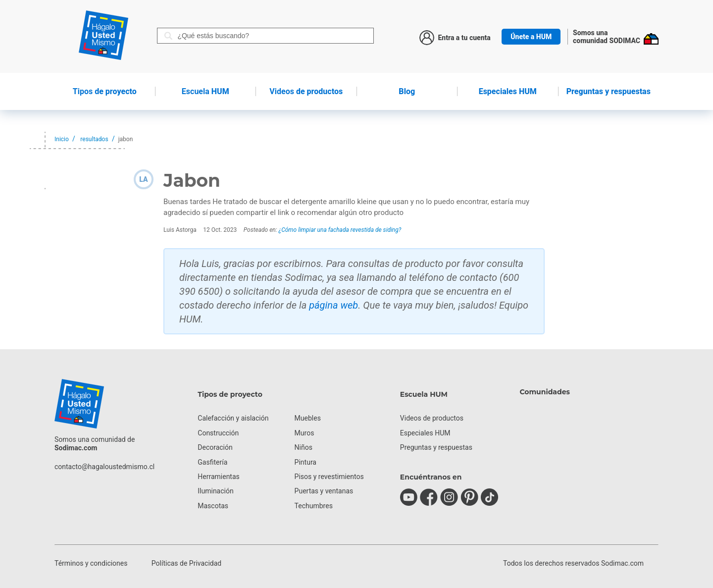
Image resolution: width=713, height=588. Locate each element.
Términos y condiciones (91, 563)
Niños (304, 447)
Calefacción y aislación (233, 418)
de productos (306, 91)
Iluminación (215, 491)
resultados (94, 139)
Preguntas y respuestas (609, 91)
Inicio (62, 139)
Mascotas (213, 506)
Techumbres (314, 506)
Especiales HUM (508, 91)
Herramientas (219, 477)
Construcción (218, 433)
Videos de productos (432, 418)
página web (333, 305)
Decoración (215, 447)
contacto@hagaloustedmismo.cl (104, 467)
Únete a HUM (531, 37)
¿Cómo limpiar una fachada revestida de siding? (340, 230)
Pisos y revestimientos (329, 477)
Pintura (306, 462)
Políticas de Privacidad (186, 563)
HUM (205, 91)
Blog (407, 91)
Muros (305, 433)
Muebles (308, 418)
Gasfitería (212, 462)
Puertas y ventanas (324, 491)
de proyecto (105, 91)
